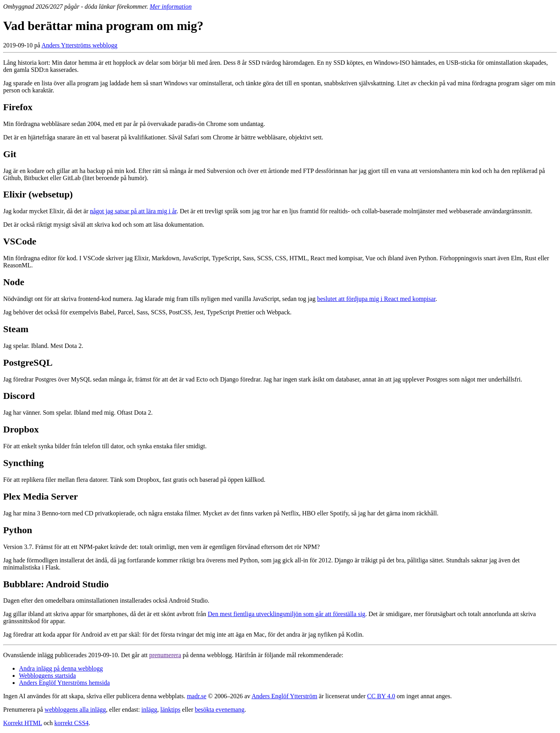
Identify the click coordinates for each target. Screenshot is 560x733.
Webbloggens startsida (47, 676)
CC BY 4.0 (381, 696)
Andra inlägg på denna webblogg (61, 668)
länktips (170, 710)
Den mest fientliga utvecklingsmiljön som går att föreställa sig (287, 614)
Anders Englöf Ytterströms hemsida (64, 683)
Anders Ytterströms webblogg (79, 45)
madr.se (196, 696)
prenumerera (165, 655)
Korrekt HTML (23, 723)
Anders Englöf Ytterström (284, 696)
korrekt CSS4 (72, 723)
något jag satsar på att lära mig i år (133, 211)
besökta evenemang (220, 710)
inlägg (149, 710)
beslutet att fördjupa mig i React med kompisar (376, 299)
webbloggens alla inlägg (75, 710)
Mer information (171, 7)
